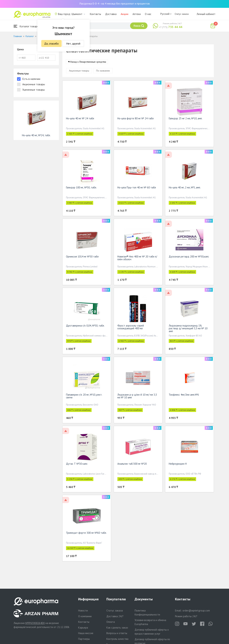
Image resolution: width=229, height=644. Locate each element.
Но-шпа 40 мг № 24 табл (80, 119)
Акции (125, 14)
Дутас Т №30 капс (77, 464)
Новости (83, 611)
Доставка (111, 14)
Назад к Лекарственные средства (88, 62)
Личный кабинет (206, 14)
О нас (148, 14)
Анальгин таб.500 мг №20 (132, 464)
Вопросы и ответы (117, 633)
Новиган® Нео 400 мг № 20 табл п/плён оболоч (137, 259)
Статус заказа (182, 14)
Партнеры (84, 639)
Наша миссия (86, 633)
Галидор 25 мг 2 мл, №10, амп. (186, 119)
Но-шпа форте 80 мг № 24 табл (135, 119)
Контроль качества (117, 639)
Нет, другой (73, 43)
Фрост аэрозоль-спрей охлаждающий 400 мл (131, 328)
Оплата (111, 622)
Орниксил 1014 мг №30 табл (82, 257)
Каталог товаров (27, 26)
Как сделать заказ (117, 628)
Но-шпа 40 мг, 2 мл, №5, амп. (185, 188)
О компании (85, 616)
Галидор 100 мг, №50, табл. (81, 188)
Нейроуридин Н (178, 464)
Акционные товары (79, 71)
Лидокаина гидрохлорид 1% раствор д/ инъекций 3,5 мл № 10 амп (188, 329)
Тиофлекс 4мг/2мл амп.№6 (184, 395)
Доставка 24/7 (115, 616)
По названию (103, 71)
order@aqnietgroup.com (196, 611)
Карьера (83, 628)
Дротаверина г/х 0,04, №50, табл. (85, 326)
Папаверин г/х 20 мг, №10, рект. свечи (84, 397)
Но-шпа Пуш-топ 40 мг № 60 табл (137, 188)
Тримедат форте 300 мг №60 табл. (86, 533)
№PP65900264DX (35, 623)
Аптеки (137, 14)
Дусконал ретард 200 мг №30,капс (189, 257)
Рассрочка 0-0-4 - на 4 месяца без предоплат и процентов (115, 3)
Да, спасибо (51, 43)
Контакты (95, 14)
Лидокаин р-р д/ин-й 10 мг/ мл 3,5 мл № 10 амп (137, 397)
